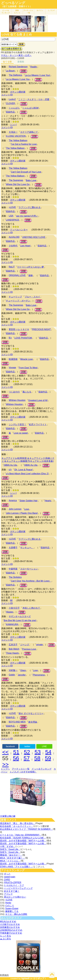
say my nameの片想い (27, 216)
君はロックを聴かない (15, 897)
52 (27, 752)
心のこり (10, 906)
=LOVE (12, 207)
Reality (34, 67)
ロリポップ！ (40, 978)
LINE (44, 746)
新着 (17, 12)
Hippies (10, 612)
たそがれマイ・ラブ (14, 885)
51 (16, 752)
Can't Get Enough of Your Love (26, 172)
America (13, 500)
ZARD (7, 880)
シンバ (13, 125)
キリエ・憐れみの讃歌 (16, 914)
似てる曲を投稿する (12, 49)
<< (5, 752)
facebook (10, 746)
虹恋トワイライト (38, 424)
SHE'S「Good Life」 (10, 849)
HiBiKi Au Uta (10, 465)
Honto (8, 903)
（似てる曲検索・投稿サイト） (17, 6)
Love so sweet (21, 433)
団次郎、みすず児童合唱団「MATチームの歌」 (23, 841)
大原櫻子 (13, 548)
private (40, 645)
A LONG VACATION (16, 136)
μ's (10, 469)
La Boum (10, 71)
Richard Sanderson (18, 67)
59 (48, 758)
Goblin (12, 675)
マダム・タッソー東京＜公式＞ (16, 55)
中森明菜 (13, 569)
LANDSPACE (13, 220)
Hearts (48, 501)
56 (16, 758)
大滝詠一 (13, 132)
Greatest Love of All (38, 400)
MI (11, 600)
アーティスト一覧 (21, 769)
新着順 (21, 62)
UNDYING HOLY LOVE (34, 237)
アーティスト (28, 12)
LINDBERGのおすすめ (11, 930)
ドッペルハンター (19, 230)
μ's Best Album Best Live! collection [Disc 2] (27, 474)
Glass (23, 670)
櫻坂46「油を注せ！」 (11, 855)
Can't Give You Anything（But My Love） (31, 581)
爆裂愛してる (12, 911)
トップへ (5, 769)
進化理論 (33, 722)
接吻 (31, 275)
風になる (27, 392)
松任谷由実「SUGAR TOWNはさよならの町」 (23, 838)
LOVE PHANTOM (23, 338)
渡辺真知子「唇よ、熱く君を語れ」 (18, 823)
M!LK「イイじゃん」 (10, 861)
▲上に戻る (6, 939)
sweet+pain (10, 877)
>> (5, 764)
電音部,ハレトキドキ (19, 329)
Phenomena (39, 675)
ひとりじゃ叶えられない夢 (31, 267)
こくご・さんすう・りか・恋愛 (34, 99)
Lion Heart (25, 246)
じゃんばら (14, 108)
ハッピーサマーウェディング (18, 888)
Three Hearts (12, 653)
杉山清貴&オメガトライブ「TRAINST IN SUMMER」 (26, 829)
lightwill (25, 978)
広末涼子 (13, 645)
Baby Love (31, 180)
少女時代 (13, 246)
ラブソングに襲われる (30, 207)
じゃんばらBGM (30, 108)
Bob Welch (14, 649)
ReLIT (12, 267)
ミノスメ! (51, 10)
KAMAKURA (12, 624)
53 (38, 752)
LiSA (11, 216)
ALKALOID (14, 237)
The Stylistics (15, 577)
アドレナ (8, 894)
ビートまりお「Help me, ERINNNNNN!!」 (21, 835)
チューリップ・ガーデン (18, 301)
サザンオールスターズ (20, 616)
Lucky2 (12, 99)
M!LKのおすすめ (8, 921)
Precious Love (29, 649)
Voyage (12, 368)
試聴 (23, 71)
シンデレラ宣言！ (17, 424)
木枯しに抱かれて (31, 608)
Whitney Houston (17, 400)
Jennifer (22, 675)
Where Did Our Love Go (18, 184)
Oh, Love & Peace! (23, 470)
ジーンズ (25, 645)
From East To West (28, 368)
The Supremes (16, 180)
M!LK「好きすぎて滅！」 (12, 858)
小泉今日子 (14, 608)
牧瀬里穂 (13, 359)
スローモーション (29, 569)
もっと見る (6, 936)
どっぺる (6, 12)
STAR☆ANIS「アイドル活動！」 (16, 867)
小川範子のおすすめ (10, 924)
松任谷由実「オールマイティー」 (17, 826)
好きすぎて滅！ (12, 891)
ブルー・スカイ (32, 297)
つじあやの (14, 392)
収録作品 (10, 112)
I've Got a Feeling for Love (24, 144)
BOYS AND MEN (17, 722)
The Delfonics (15, 75)
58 (37, 758)
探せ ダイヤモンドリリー (31, 713)
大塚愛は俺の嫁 (8, 816)
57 (27, 758)
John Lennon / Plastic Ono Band (22, 513)
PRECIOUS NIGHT (41, 329)
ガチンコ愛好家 (18, 92)
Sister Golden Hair (29, 501)
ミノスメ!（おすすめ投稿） (23, 772)
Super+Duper (12, 908)
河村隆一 (13, 670)
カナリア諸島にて (29, 132)
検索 (21, 44)
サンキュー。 (27, 548)
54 (48, 752)
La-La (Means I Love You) (38, 75)
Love (27, 509)
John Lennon (15, 509)
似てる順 (7, 62)
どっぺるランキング (42, 769)
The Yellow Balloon (18, 140)
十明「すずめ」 (8, 846)
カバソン (40, 10)
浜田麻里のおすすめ (10, 927)
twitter (27, 746)
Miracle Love (27, 359)
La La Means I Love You (18, 79)
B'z (10, 338)
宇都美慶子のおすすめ (11, 933)
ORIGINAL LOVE (17, 275)
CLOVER (10, 103)
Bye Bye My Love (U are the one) (20, 620)
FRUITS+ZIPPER (13, 883)
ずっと (7, 874)
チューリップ (15, 297)
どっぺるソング (13, 3)
